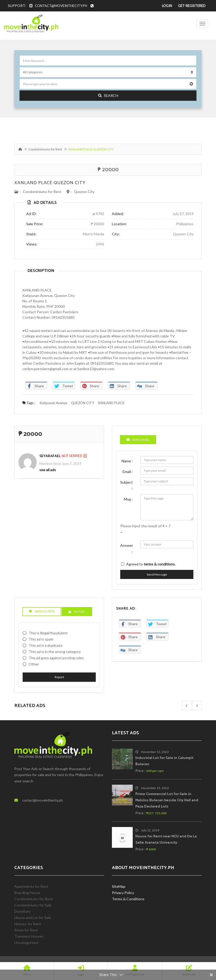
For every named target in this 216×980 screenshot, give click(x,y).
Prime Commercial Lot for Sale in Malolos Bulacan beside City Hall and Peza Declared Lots (167, 800)
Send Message (157, 574)
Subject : (126, 485)
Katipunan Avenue (53, 403)
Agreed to (151, 564)
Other (34, 664)
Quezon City (84, 192)
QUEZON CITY (82, 403)
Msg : (128, 499)
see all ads (48, 470)
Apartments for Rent (31, 886)
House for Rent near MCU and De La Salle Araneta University (166, 840)
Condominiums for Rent (45, 149)
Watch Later (42, 611)
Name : (127, 461)
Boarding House (27, 893)
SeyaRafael (50, 456)
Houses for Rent (28, 924)
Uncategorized (26, 942)
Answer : (127, 548)
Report (59, 677)
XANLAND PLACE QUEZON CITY (50, 183)
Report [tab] (77, 612)
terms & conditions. (160, 564)
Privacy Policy (123, 893)
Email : (128, 472)
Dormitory (23, 911)
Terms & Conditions (128, 899)
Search (108, 95)
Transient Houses (29, 936)
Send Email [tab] (138, 440)
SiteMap (119, 886)
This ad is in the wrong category (55, 652)
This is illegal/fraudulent (48, 633)
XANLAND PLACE (111, 403)
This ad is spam (41, 639)
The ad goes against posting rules (56, 658)
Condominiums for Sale (33, 905)
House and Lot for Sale (33, 918)
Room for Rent (26, 930)
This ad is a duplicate (46, 645)
